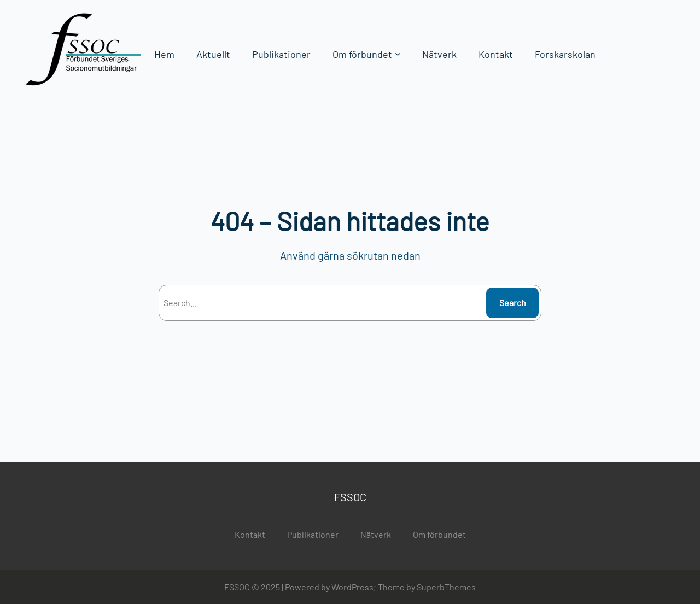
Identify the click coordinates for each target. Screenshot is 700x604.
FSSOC (350, 497)
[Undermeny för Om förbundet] (398, 54)
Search (513, 303)
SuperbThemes (446, 587)
